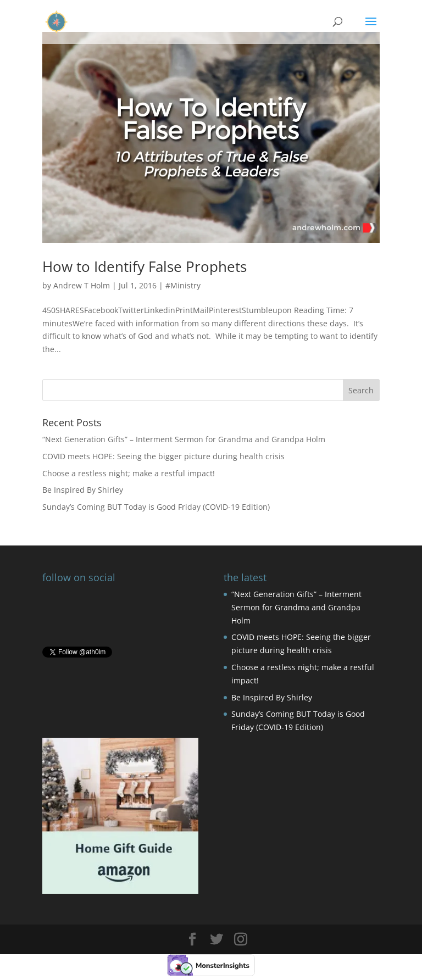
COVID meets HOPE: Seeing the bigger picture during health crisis (163, 456)
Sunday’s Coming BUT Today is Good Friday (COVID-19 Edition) (156, 507)
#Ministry (183, 285)
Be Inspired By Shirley (83, 490)
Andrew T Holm (82, 285)
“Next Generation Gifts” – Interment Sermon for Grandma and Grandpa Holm (184, 439)
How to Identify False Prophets (145, 266)
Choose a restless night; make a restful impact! (129, 473)
